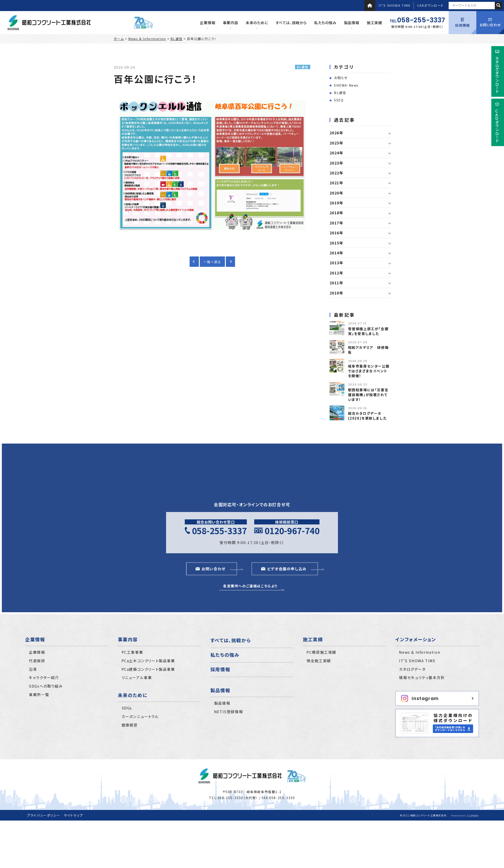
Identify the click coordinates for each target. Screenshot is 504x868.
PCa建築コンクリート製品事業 (148, 669)
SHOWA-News (346, 85)
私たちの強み (225, 655)
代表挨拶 (37, 661)
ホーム (119, 39)
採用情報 (462, 23)
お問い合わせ (490, 23)
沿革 (33, 669)
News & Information (147, 39)
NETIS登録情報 (228, 712)
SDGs (127, 708)
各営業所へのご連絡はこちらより (250, 586)
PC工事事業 (132, 652)
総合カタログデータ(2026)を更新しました (367, 416)
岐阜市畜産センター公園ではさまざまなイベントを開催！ (369, 371)
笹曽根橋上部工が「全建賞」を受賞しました (368, 331)
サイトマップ (73, 815)
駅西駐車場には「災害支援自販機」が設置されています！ (368, 395)
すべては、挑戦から (231, 640)
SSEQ (339, 100)
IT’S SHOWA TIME (395, 5)
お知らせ (341, 78)
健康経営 (130, 725)
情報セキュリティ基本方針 (422, 677)
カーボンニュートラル (140, 716)
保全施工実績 (319, 661)
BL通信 (176, 39)
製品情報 (222, 703)
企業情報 (37, 652)
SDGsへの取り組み (46, 686)
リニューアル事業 (137, 677)
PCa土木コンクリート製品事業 (148, 661)
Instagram (420, 698)
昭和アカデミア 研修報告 (368, 350)
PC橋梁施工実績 (321, 652)
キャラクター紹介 (44, 677)
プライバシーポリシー (44, 815)
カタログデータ (412, 669)
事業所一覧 (39, 694)
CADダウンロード (430, 5)
